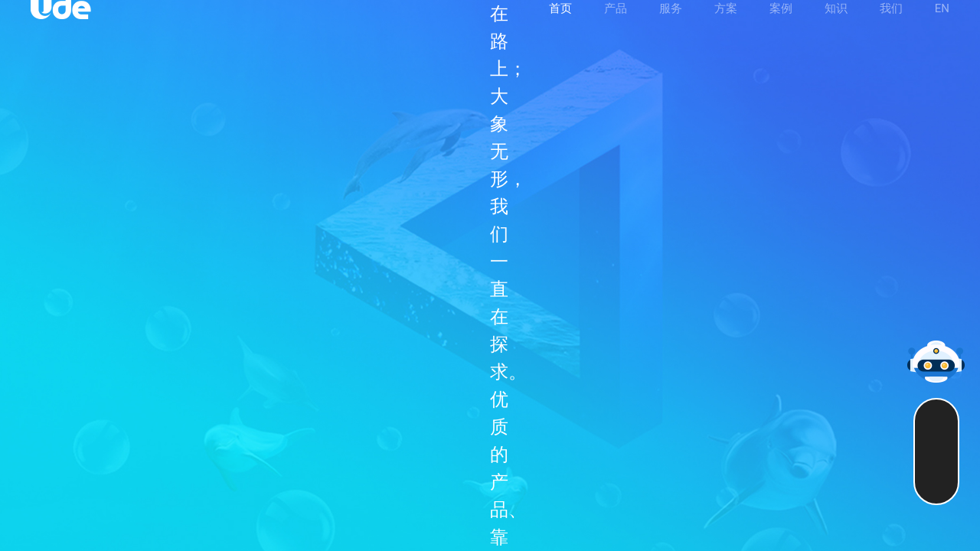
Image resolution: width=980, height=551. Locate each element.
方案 (726, 28)
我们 (891, 28)
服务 (671, 28)
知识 (836, 28)
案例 (781, 28)
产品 (616, 28)
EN (942, 28)
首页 (560, 28)
